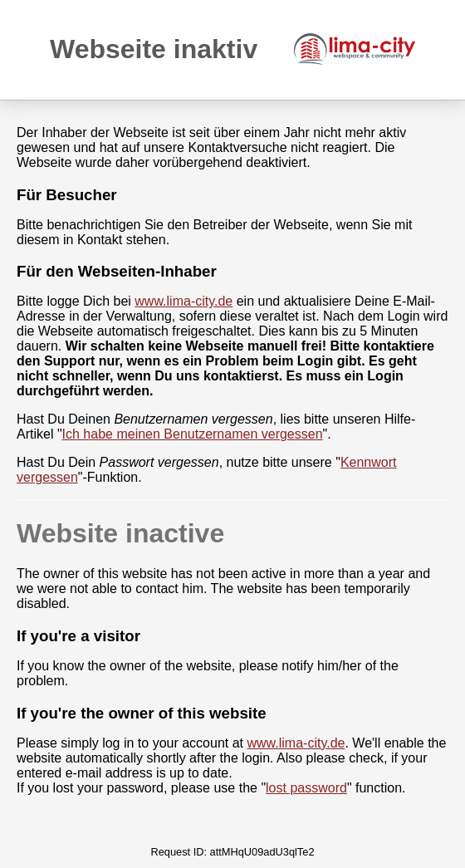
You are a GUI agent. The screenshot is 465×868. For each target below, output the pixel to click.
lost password (306, 788)
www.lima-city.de (184, 301)
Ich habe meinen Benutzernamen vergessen (193, 434)
